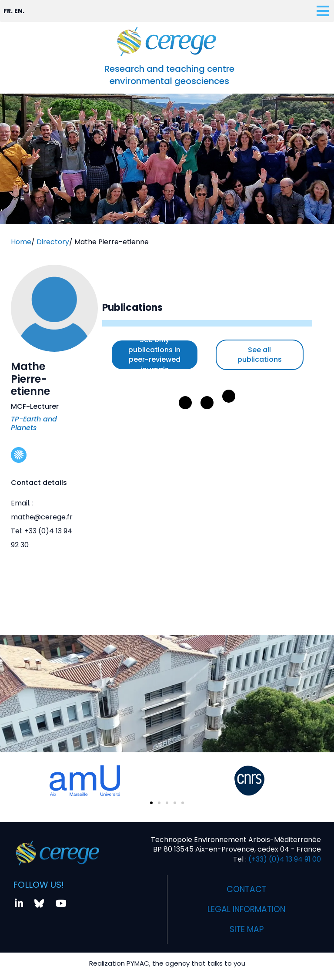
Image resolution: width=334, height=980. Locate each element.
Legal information (247, 906)
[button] (151, 800)
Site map (246, 926)
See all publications (260, 355)
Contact (247, 886)
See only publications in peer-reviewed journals (154, 355)
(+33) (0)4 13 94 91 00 (284, 856)
